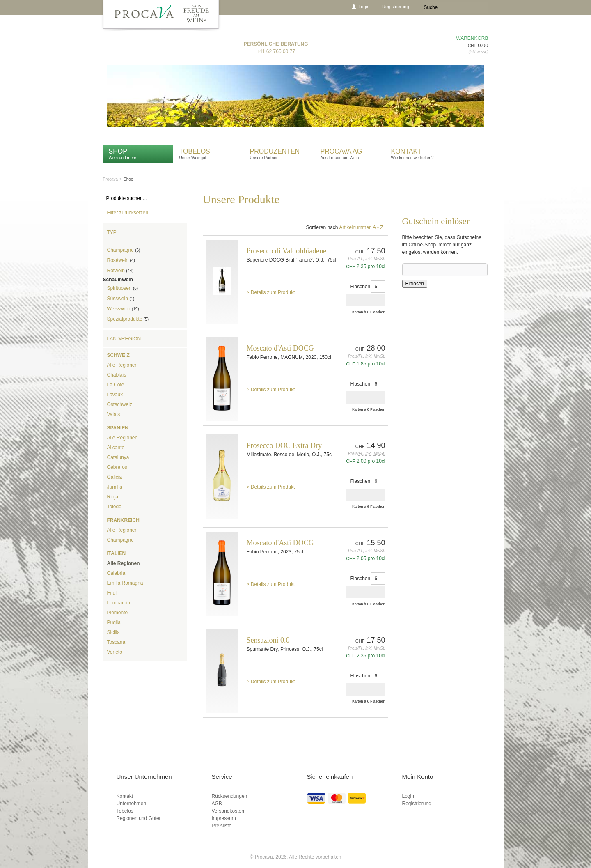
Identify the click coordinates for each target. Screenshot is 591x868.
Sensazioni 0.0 (268, 640)
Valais (114, 414)
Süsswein (121, 299)
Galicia (115, 477)
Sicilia (113, 632)
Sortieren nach (322, 227)
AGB (217, 804)
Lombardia (119, 603)
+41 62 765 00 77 (276, 51)
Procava (111, 179)
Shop (118, 151)
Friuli (112, 593)
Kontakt (407, 151)
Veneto (115, 652)
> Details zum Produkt (271, 292)
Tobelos (195, 151)
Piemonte (118, 613)
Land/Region (124, 339)
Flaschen (361, 287)
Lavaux (115, 395)
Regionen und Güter (139, 818)
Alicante (116, 448)
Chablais (117, 375)
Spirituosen (123, 288)
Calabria (116, 573)
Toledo (114, 507)
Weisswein (123, 309)
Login (364, 7)
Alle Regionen (123, 365)
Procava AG (341, 151)
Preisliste (222, 826)
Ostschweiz (120, 404)
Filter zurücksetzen (128, 213)
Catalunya (118, 457)
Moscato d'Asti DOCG (280, 348)
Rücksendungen (230, 796)
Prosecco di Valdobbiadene (287, 251)
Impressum (224, 818)
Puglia (114, 622)
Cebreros (117, 467)
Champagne (124, 250)
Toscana (116, 642)
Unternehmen (132, 804)
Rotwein (120, 271)
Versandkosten (228, 811)
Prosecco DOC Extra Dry (284, 445)
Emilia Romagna (125, 583)
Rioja (113, 497)
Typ (112, 232)
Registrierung (395, 7)
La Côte (116, 385)
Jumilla (115, 487)
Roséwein (121, 260)
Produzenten (275, 151)
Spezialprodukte (128, 319)
